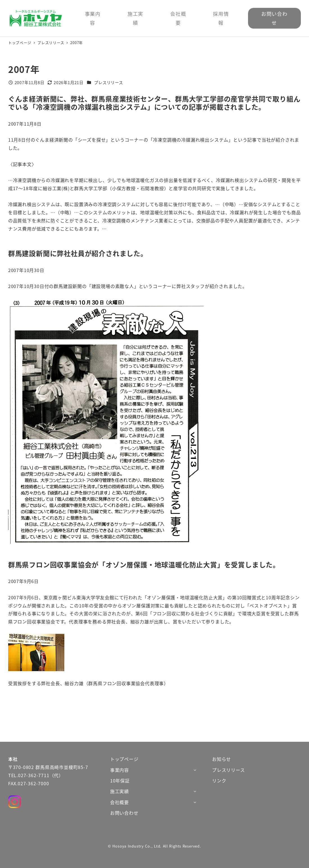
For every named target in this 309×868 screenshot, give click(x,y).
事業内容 (120, 770)
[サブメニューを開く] (195, 770)
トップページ (124, 759)
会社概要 (120, 802)
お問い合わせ (124, 813)
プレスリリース (109, 82)
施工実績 (120, 791)
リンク (219, 780)
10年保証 (120, 780)
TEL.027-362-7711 (29, 775)
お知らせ (221, 759)
